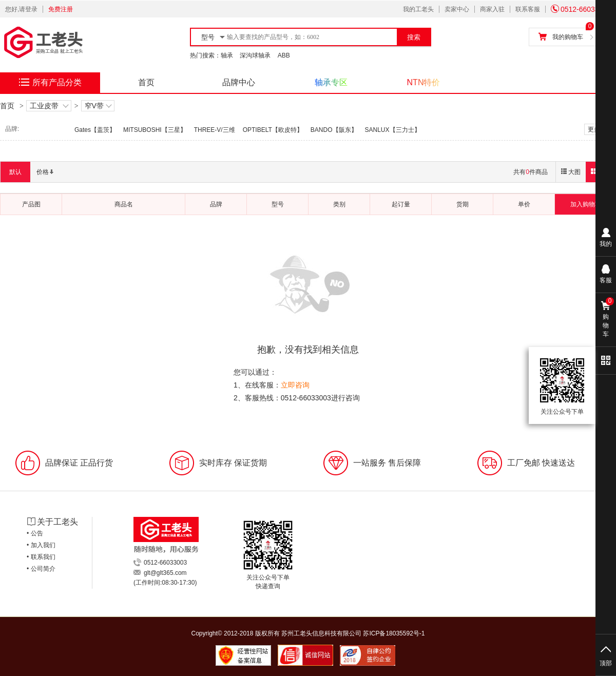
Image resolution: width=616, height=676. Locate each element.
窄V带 (98, 106)
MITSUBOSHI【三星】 (155, 130)
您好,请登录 (21, 9)
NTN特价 (424, 82)
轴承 (227, 55)
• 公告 (35, 533)
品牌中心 (239, 82)
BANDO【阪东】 (334, 130)
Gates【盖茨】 (95, 130)
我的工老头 (418, 9)
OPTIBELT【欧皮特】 (273, 130)
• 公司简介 (41, 569)
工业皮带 (49, 106)
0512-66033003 (581, 9)
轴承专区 (331, 82)
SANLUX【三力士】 (393, 130)
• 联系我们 (41, 557)
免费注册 (61, 9)
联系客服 (528, 9)
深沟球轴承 (255, 55)
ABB (284, 55)
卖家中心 (457, 9)
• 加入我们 (41, 545)
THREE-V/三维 (215, 130)
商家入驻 (492, 9)
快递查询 (268, 586)
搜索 (414, 37)
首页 (146, 82)
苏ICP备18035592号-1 (394, 633)
